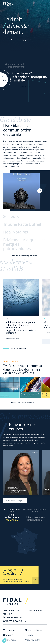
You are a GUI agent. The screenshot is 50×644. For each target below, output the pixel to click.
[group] (11, 387)
